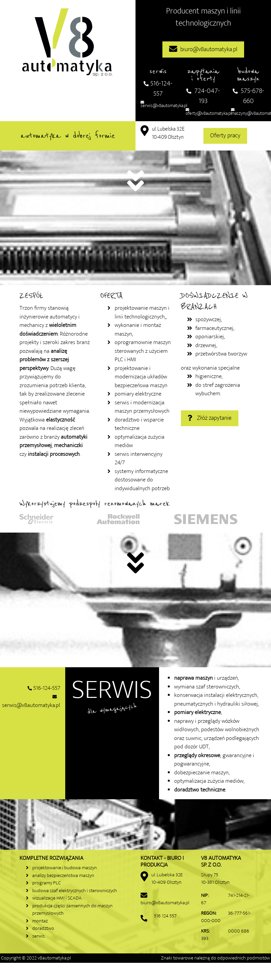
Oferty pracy (225, 136)
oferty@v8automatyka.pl (209, 111)
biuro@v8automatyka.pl (203, 49)
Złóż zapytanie (210, 418)
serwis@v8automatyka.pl (164, 104)
